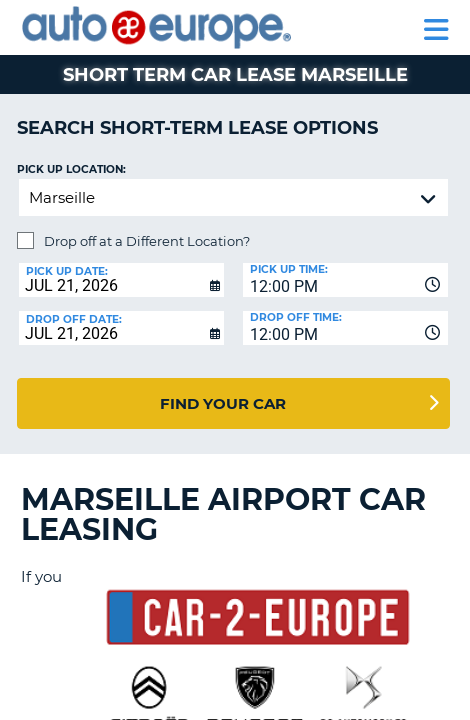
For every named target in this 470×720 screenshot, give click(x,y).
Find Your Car (223, 403)
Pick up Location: (71, 169)
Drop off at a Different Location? (147, 241)
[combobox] (345, 280)
